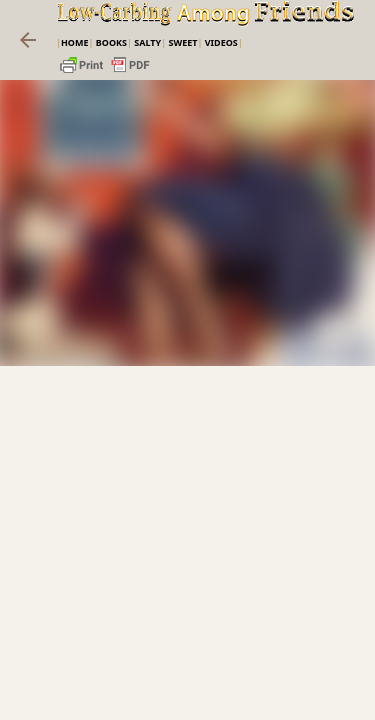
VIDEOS (221, 42)
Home (75, 42)
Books (111, 42)
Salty (147, 42)
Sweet (182, 42)
